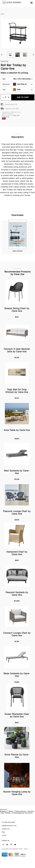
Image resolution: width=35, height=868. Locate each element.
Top (17, 90)
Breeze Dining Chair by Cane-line (17, 310)
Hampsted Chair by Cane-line (17, 553)
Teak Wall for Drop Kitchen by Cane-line (17, 391)
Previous (2, 52)
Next (33, 52)
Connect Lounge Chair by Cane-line (17, 634)
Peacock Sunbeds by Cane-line (17, 594)
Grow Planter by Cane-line (17, 756)
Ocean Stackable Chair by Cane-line (17, 715)
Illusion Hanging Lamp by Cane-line (17, 793)
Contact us (6, 117)
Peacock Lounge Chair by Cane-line (17, 513)
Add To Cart (23, 97)
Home (2, 14)
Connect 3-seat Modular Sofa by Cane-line (17, 350)
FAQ (3, 832)
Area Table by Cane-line (17, 430)
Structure (17, 84)
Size (17, 79)
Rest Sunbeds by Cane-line (17, 472)
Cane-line (5, 61)
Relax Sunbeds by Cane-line (17, 675)
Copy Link (16, 115)
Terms (4, 835)
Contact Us (6, 829)
